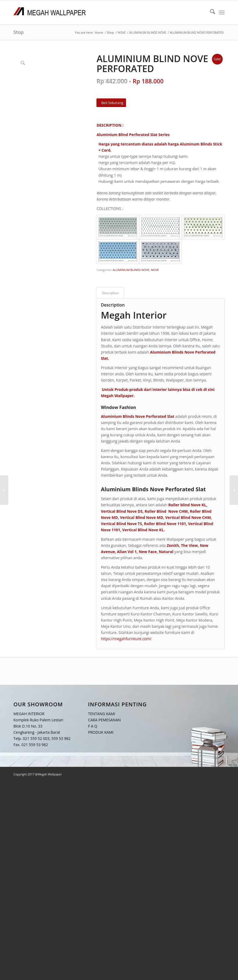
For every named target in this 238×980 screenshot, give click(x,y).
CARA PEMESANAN (104, 720)
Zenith (173, 545)
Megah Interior (134, 315)
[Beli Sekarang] (111, 103)
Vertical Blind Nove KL (143, 530)
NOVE (155, 270)
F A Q (93, 726)
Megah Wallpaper (117, 396)
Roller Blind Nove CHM (166, 511)
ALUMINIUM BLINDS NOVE (131, 270)
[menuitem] (210, 12)
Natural (166, 552)
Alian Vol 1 (127, 552)
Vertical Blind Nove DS (122, 511)
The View (189, 545)
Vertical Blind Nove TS (121, 524)
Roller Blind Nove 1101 (165, 524)
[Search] (210, 12)
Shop (19, 32)
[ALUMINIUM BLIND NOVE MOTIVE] (234, 490)
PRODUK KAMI (101, 732)
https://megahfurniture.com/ (126, 639)
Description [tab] (110, 293)
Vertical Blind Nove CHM (188, 517)
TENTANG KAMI (102, 714)
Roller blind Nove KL (187, 505)
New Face (148, 552)
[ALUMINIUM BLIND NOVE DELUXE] (4, 490)
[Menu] (222, 12)
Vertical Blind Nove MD (142, 517)
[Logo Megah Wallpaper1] (50, 12)
